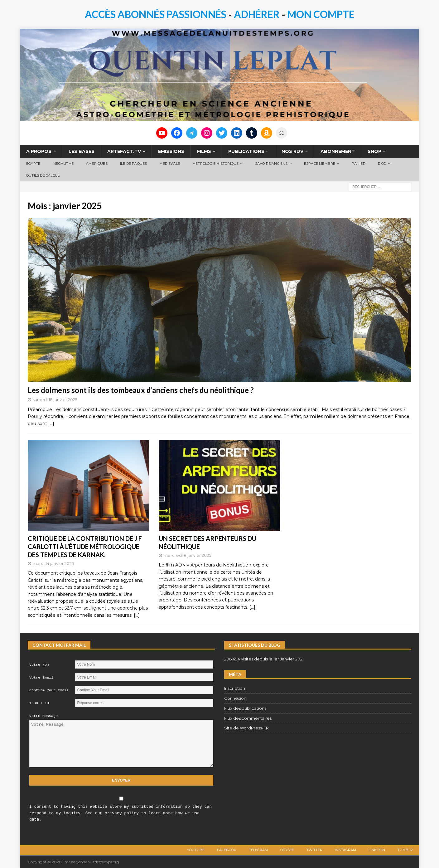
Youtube (196, 850)
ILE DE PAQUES (134, 164)
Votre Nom (39, 665)
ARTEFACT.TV (124, 151)
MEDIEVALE (170, 164)
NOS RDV (292, 151)
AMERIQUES (97, 164)
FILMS (204, 151)
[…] (51, 424)
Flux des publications (245, 708)
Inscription (235, 688)
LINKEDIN (377, 850)
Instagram (345, 850)
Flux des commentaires (248, 718)
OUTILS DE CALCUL (43, 175)
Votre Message (43, 716)
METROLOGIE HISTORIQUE (215, 164)
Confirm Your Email (49, 690)
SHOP (374, 151)
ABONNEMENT (338, 151)
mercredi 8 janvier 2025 (187, 555)
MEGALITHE (63, 164)
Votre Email (41, 678)
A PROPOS (39, 151)
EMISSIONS (171, 151)
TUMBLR (405, 850)
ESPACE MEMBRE (320, 164)
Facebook (227, 850)
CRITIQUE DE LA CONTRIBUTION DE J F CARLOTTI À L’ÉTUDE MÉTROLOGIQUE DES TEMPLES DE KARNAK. (85, 547)
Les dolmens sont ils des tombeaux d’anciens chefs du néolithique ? (141, 390)
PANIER (359, 164)
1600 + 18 (39, 703)
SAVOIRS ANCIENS (271, 164)
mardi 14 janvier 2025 (53, 563)
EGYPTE (33, 164)
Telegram (258, 850)
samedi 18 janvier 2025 (55, 400)
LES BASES (82, 151)
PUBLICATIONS (246, 151)
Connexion (235, 698)
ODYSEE (287, 850)
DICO (382, 164)
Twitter (314, 850)
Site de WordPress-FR (246, 728)
